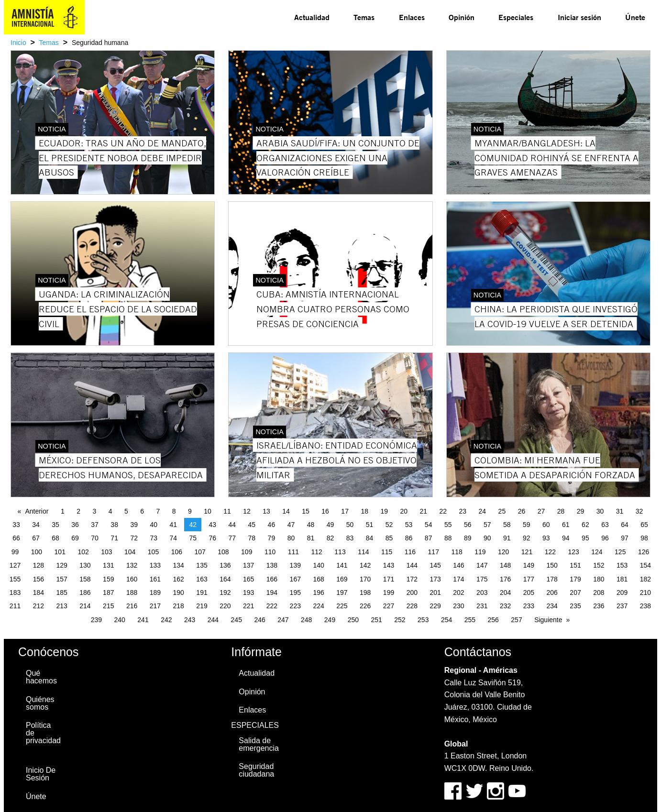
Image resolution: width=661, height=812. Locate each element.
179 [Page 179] (575, 579)
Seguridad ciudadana (256, 770)
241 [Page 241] (143, 620)
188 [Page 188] (132, 593)
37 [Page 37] (95, 525)
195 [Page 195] (295, 593)
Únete (635, 17)
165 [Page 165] (248, 579)
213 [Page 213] (61, 606)
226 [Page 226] (365, 606)
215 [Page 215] (108, 606)
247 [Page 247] (283, 620)
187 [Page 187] (108, 593)
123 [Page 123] (573, 552)
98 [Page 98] (644, 538)
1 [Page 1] (63, 511)
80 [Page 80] (291, 538)
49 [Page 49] (330, 525)
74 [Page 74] (173, 538)
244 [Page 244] (213, 620)
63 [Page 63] (605, 525)
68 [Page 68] (55, 538)
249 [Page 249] (330, 620)
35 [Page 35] (55, 525)
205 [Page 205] (529, 593)
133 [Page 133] (155, 565)
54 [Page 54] (429, 525)
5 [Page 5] (126, 511)
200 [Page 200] (412, 593)
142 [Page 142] (365, 565)
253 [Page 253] (423, 620)
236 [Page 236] (599, 606)
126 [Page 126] (644, 552)
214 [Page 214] (85, 606)
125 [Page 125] (620, 552)
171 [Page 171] (389, 579)
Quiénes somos (40, 703)
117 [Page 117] (434, 552)
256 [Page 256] (493, 620)
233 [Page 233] (529, 606)
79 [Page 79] (272, 538)
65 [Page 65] (644, 525)
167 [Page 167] (295, 579)
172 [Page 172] (412, 579)
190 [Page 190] (179, 593)
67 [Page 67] (36, 538)
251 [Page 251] (376, 620)
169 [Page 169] (342, 579)
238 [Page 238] (645, 606)
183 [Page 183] (15, 593)
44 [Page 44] (232, 525)
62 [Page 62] (585, 525)
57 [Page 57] (487, 525)
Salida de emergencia (259, 744)
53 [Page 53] (409, 525)
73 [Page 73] (154, 538)
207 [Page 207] (575, 593)
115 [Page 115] (387, 552)
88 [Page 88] (448, 538)
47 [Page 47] (291, 525)
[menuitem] (312, 17)
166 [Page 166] (272, 579)
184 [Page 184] (39, 593)
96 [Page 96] (605, 538)
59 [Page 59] (527, 525)
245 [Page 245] (237, 620)
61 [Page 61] (566, 525)
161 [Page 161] (155, 579)
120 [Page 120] (503, 552)
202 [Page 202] (458, 593)
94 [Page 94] (566, 538)
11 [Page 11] (227, 511)
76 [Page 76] (213, 538)
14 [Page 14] (286, 511)
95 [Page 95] (585, 538)
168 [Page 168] (318, 579)
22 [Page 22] (443, 511)
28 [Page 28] (561, 511)
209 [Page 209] (622, 593)
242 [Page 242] (166, 620)
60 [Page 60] (546, 525)
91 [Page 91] (507, 538)
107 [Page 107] (200, 552)
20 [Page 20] (404, 511)
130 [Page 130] (85, 565)
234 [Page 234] (552, 606)
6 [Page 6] (142, 511)
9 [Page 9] (190, 511)
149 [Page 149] (529, 565)
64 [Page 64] (625, 525)
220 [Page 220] (225, 606)
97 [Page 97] (625, 538)
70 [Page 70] (95, 538)
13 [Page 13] (266, 511)
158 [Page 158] (85, 579)
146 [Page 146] (458, 565)
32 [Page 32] (639, 511)
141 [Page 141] (342, 565)
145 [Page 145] (435, 565)
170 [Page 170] (365, 579)
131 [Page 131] (108, 565)
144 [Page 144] (412, 565)
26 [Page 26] (522, 511)
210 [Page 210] (645, 593)
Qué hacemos (41, 677)
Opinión (462, 17)
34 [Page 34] (36, 525)
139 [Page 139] (295, 565)
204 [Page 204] (505, 593)
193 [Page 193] (248, 593)
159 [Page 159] (108, 579)
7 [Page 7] (158, 511)
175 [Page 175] (482, 579)
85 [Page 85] (389, 538)
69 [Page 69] (75, 538)
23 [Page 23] (463, 511)
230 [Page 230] (458, 606)
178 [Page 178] (552, 579)
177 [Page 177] (529, 579)
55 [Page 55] (448, 525)
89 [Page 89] (468, 538)
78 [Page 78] (252, 538)
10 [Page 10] (208, 511)
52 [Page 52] (389, 525)
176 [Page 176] (505, 579)
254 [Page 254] (446, 620)
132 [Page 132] (132, 565)
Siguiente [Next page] (548, 620)
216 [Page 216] (132, 606)
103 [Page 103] (106, 552)
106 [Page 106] (177, 552)
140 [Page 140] (318, 565)
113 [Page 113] (340, 552)
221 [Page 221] (248, 606)
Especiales (516, 17)
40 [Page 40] (154, 525)
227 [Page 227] (389, 606)
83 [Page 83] (350, 538)
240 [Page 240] (120, 620)
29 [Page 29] (581, 511)
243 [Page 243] (190, 620)
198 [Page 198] (365, 593)
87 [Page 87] (429, 538)
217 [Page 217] (155, 606)
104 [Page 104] (130, 552)
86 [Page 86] (409, 538)
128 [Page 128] (39, 565)
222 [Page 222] (272, 606)
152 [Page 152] (599, 565)
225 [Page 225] (342, 606)
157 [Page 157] (61, 579)
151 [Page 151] (575, 565)
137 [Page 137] (248, 565)
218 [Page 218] (179, 606)
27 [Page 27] (541, 511)
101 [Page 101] (60, 552)
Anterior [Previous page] (37, 511)
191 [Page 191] (202, 593)
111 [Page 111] (293, 552)
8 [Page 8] (174, 511)
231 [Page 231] (482, 606)
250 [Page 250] (353, 620)
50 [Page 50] (350, 525)
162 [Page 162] (179, 579)
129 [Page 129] (61, 565)
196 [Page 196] (318, 593)
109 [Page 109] (247, 552)
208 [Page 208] (599, 593)
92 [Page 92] (527, 538)
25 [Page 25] (502, 511)
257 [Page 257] (516, 620)
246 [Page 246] (259, 620)
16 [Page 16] (325, 511)
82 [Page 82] (330, 538)
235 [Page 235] (575, 606)
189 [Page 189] (155, 593)
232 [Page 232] (505, 606)
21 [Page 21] (423, 511)
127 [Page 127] (15, 565)
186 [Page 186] (85, 593)
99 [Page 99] (15, 552)
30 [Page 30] (600, 511)
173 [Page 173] (435, 579)
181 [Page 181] (622, 579)
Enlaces (412, 17)
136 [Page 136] (225, 565)
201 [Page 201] (435, 593)
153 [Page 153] (622, 565)
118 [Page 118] (457, 552)
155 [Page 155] (15, 579)
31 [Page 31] (620, 511)
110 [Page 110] (270, 552)
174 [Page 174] (458, 579)
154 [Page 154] (645, 565)
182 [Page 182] (645, 579)
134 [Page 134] (179, 565)
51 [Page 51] (370, 525)
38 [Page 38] (114, 525)
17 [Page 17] (345, 511)
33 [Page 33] (16, 525)
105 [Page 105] (153, 552)
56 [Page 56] (468, 525)
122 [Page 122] (550, 552)
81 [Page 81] (311, 538)
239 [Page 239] (96, 620)
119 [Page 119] (480, 552)
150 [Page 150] (552, 565)
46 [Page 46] (272, 525)
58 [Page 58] (507, 525)
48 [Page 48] (311, 525)
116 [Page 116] (410, 552)
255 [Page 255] (470, 620)
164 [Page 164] (225, 579)
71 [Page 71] (114, 538)
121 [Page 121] (527, 552)
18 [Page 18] (364, 511)
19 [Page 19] (384, 511)
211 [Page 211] (15, 606)
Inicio (18, 43)
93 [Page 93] (546, 538)
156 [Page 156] (39, 579)
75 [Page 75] (193, 538)
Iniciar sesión (579, 17)
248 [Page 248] (306, 620)
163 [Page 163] (202, 579)
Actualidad (312, 17)
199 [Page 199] (389, 593)
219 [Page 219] (202, 606)
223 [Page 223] (295, 606)
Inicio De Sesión (41, 774)
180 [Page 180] (599, 579)
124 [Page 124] (597, 552)
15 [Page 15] (306, 511)
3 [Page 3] (94, 511)
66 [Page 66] (16, 538)
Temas (364, 17)
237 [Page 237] (622, 606)
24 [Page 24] (483, 511)
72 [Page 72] (134, 538)
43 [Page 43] (213, 525)
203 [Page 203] (482, 593)
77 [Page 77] (232, 538)
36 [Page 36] (75, 525)
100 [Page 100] (37, 552)
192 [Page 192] (225, 593)
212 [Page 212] (39, 606)
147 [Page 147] (482, 565)
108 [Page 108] (223, 552)
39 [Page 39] (134, 525)
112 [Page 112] (317, 552)
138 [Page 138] (272, 565)
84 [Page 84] (370, 538)
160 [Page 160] (132, 579)
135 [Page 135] (202, 565)
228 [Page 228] (412, 606)
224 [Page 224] (318, 606)
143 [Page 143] (389, 565)
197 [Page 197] (342, 593)
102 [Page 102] (83, 552)
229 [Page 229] (435, 606)
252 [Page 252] (400, 620)
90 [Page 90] (487, 538)
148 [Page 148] (505, 565)
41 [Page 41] (173, 525)
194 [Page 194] (272, 593)
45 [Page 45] (252, 525)
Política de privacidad (43, 733)
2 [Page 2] (78, 511)
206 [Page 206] (552, 593)
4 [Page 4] (110, 511)
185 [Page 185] (61, 593)
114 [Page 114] (363, 552)
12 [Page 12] (247, 511)
